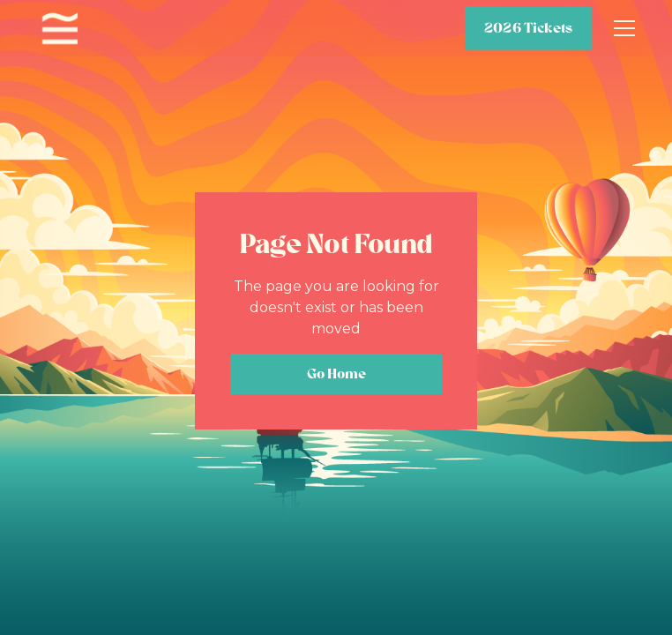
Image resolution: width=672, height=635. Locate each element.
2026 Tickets (528, 28)
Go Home (336, 374)
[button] (621, 28)
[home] (60, 28)
